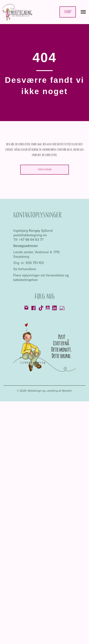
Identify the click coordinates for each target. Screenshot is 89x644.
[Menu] (83, 12)
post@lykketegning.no (30, 235)
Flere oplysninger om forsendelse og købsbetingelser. (41, 277)
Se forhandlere (25, 269)
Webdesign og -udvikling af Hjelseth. (50, 391)
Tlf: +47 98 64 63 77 (28, 240)
